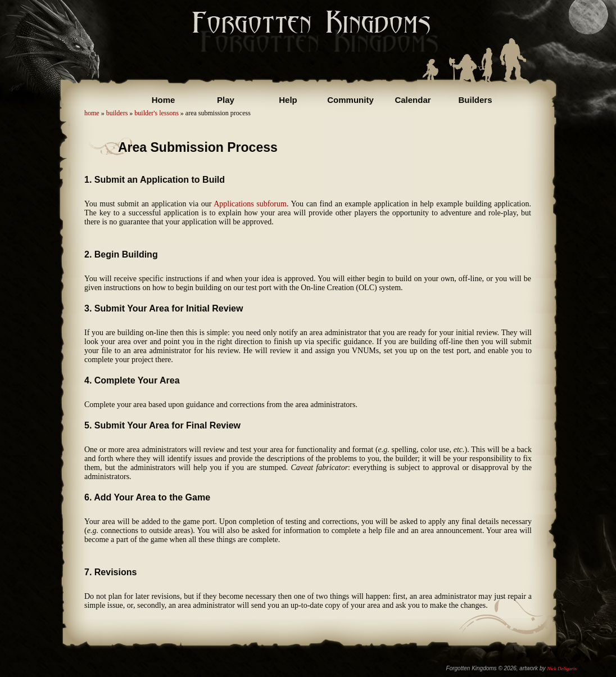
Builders (475, 100)
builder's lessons (157, 113)
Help (288, 100)
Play (226, 100)
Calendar (413, 100)
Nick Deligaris (562, 669)
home (92, 113)
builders (117, 113)
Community (350, 100)
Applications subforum (250, 204)
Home (164, 100)
